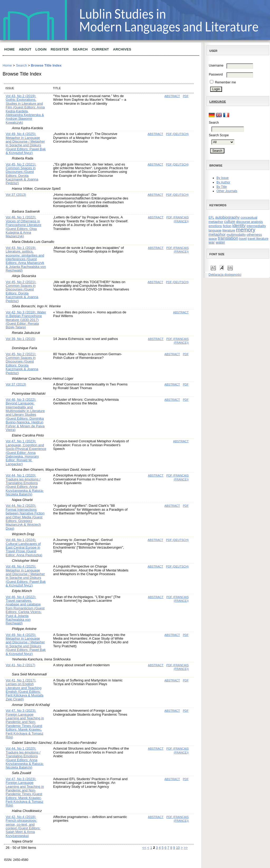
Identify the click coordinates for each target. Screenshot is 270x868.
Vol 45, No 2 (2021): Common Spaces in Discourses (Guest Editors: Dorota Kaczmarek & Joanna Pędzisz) (22, 174)
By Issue (223, 178)
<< (144, 848)
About (25, 49)
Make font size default (222, 267)
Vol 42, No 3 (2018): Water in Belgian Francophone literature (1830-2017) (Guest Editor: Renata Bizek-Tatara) (26, 320)
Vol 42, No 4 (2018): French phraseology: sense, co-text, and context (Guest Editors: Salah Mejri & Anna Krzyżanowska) (23, 826)
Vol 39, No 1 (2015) (21, 339)
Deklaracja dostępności (225, 275)
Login (41, 49)
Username (216, 66)
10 (178, 848)
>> (186, 848)
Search (80, 49)
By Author (223, 182)
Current (100, 49)
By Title (222, 187)
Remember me (225, 82)
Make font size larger (230, 267)
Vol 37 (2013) (16, 195)
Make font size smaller (213, 267)
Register (60, 49)
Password (216, 74)
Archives (122, 49)
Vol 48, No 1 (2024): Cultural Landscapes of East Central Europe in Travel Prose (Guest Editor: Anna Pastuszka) (24, 547)
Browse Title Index (46, 65)
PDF (186, 96)
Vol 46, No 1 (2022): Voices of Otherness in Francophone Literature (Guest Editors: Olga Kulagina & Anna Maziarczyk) (24, 227)
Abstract (172, 96)
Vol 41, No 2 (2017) (21, 665)
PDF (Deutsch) (177, 134)
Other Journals (227, 191)
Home (9, 49)
